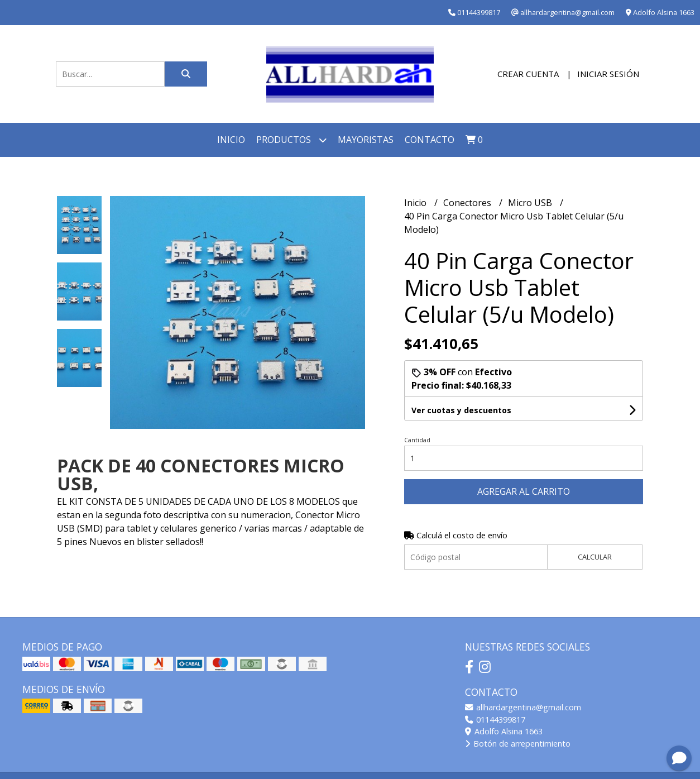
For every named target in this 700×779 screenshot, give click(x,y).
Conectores (468, 203)
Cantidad (417, 440)
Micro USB (531, 203)
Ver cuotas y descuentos (461, 410)
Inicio (231, 140)
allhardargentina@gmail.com (523, 707)
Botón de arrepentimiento (518, 744)
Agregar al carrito (524, 491)
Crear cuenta (528, 74)
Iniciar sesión (608, 74)
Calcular (595, 557)
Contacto (430, 140)
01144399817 (495, 720)
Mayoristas (366, 140)
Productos (291, 140)
